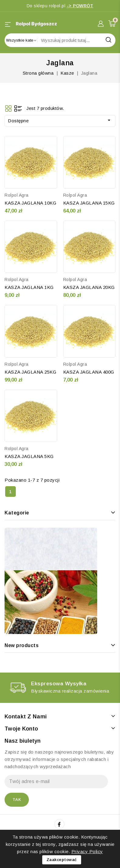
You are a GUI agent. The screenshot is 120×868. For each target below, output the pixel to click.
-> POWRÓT (80, 6)
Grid (8, 108)
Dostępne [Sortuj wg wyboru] (60, 120)
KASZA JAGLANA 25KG (30, 372)
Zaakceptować (62, 860)
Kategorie (17, 513)
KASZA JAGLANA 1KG (29, 287)
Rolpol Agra (17, 195)
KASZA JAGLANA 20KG (89, 287)
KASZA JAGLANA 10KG (30, 203)
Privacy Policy (87, 851)
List (18, 108)
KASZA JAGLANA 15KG (89, 203)
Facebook (60, 824)
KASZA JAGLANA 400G (89, 372)
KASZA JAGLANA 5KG (29, 456)
